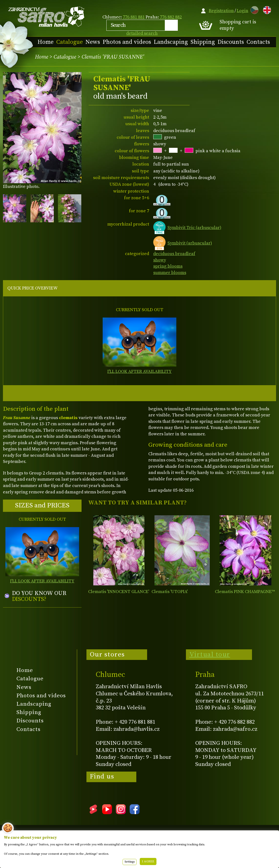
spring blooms (168, 266)
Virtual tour (210, 655)
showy (160, 260)
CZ (253, 9)
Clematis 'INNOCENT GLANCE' (119, 592)
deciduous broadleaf (174, 254)
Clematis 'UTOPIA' (170, 592)
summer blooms (170, 273)
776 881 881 (134, 17)
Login (243, 11)
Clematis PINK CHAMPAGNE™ (245, 592)
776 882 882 (171, 17)
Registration (221, 11)
